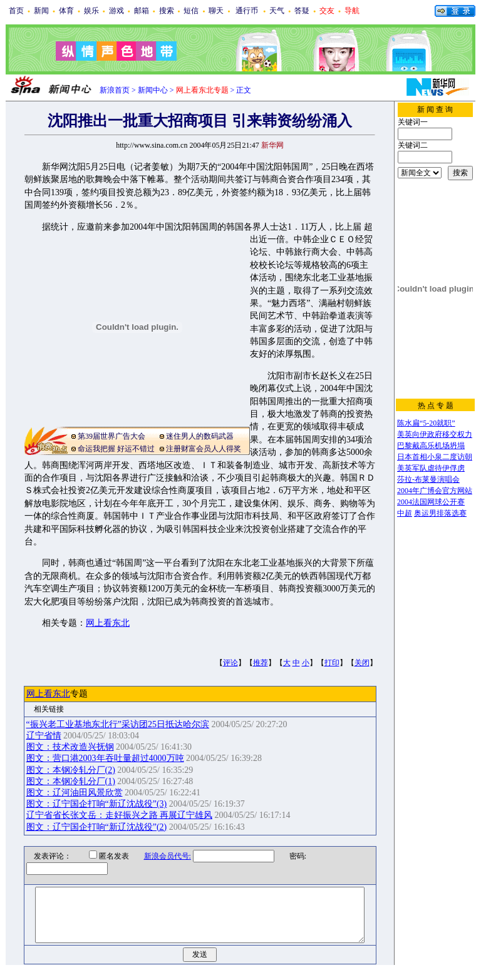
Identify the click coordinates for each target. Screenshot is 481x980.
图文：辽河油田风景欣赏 (75, 793)
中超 (405, 513)
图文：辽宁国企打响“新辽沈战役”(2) (97, 827)
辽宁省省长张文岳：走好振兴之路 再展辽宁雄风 (120, 815)
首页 (16, 11)
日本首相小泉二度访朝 (435, 457)
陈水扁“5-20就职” (426, 423)
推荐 (261, 663)
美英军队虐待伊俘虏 (431, 468)
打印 (332, 663)
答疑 (302, 11)
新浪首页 (115, 90)
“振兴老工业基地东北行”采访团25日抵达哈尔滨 (118, 724)
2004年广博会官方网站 (435, 491)
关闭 (362, 663)
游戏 (116, 11)
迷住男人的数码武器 (200, 436)
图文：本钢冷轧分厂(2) (71, 770)
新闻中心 (153, 90)
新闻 (41, 11)
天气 (277, 11)
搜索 (167, 11)
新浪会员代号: (159, 856)
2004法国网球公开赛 (431, 502)
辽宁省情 (44, 736)
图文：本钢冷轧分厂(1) (71, 781)
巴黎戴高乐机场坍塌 (431, 446)
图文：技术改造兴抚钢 (70, 747)
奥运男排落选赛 (440, 513)
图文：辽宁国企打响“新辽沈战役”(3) (97, 804)
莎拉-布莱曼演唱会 (428, 479)
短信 (191, 11)
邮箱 (142, 11)
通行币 (247, 11)
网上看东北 (108, 623)
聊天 (216, 11)
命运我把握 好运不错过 (116, 449)
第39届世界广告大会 (111, 436)
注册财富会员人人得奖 (204, 449)
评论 (230, 663)
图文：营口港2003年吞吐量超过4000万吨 (105, 758)
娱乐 (91, 11)
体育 (66, 11)
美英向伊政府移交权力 (435, 434)
